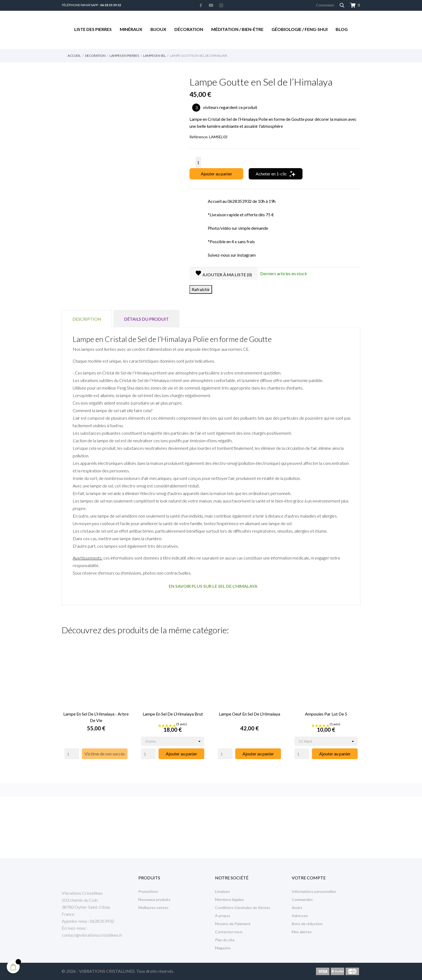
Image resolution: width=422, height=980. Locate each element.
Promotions (148, 891)
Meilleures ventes (153, 908)
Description (87, 319)
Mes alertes (302, 932)
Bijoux (158, 29)
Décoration (189, 29)
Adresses (300, 916)
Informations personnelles (314, 891)
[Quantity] (72, 754)
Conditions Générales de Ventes (243, 908)
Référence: (199, 137)
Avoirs (297, 908)
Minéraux (131, 29)
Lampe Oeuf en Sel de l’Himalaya (249, 714)
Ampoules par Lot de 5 (326, 714)
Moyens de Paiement (233, 924)
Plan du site (225, 940)
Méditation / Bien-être (237, 29)
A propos (223, 916)
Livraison (222, 891)
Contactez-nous (229, 932)
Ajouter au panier (217, 174)
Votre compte (309, 878)
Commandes (302, 899)
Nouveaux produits (154, 899)
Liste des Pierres (93, 29)
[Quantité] (198, 162)
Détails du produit (146, 319)
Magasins (223, 948)
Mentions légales (229, 899)
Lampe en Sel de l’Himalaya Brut (173, 714)
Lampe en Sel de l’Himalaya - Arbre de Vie (96, 717)
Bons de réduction (307, 924)
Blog (342, 29)
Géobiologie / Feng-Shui (300, 29)
